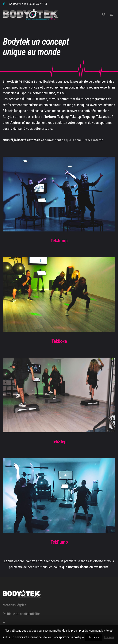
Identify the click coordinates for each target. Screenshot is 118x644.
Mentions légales (15, 605)
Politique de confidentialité (21, 614)
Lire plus (109, 637)
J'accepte (94, 637)
